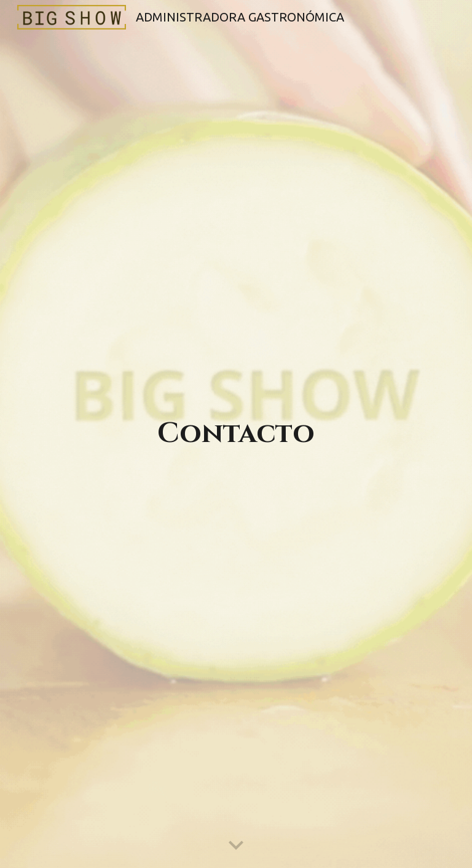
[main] (236, 434)
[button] (236, 846)
